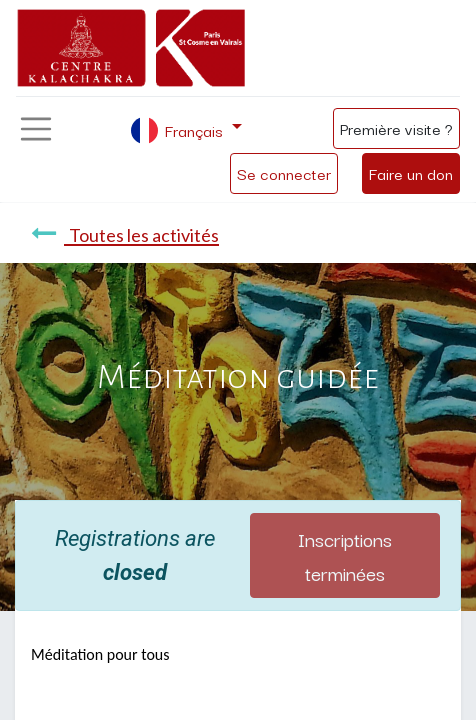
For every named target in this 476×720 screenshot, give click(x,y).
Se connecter (284, 173)
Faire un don (411, 173)
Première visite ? (396, 128)
